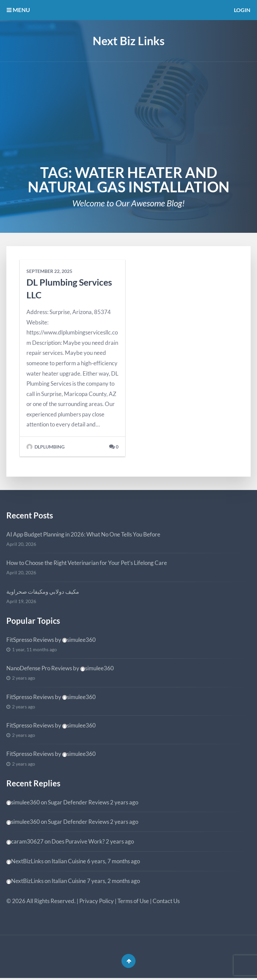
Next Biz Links (129, 41)
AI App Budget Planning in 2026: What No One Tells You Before (83, 534)
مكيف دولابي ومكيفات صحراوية (43, 592)
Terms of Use (133, 901)
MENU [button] (18, 10)
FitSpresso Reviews (30, 640)
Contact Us (166, 901)
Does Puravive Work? (78, 841)
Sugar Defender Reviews (78, 802)
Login (241, 10)
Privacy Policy (97, 901)
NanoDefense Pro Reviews (39, 668)
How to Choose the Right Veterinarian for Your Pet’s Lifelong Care (87, 563)
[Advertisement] (128, 112)
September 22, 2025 (49, 271)
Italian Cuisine (69, 861)
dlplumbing (46, 447)
